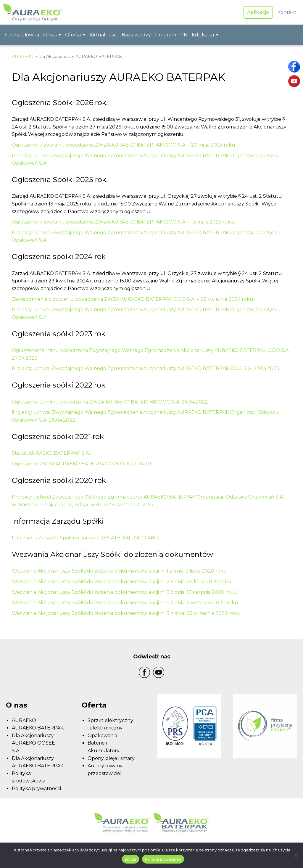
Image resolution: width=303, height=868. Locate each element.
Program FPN (171, 35)
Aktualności (103, 35)
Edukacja (203, 35)
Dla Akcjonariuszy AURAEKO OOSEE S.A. (33, 743)
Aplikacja (258, 12)
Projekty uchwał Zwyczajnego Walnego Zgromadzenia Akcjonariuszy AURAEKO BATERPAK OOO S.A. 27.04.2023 (146, 368)
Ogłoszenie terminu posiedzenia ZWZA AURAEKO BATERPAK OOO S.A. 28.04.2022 (110, 402)
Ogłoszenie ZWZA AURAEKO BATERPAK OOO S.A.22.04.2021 (84, 464)
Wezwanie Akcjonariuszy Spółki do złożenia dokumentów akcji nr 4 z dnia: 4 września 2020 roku (125, 603)
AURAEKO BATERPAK (38, 728)
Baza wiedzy (136, 35)
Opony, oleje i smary (111, 758)
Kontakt (287, 12)
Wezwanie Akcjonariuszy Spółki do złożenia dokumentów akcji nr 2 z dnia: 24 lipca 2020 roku (121, 582)
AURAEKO (23, 57)
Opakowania (102, 736)
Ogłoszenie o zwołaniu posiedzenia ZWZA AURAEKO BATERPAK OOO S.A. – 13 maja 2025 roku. (123, 222)
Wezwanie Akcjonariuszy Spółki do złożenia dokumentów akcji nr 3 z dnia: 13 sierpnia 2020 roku (124, 592)
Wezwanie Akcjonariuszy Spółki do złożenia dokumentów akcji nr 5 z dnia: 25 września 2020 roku (126, 613)
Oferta (73, 35)
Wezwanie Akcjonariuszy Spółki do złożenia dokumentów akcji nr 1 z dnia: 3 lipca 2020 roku (119, 571)
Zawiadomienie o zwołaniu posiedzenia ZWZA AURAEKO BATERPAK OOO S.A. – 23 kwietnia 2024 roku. (133, 299)
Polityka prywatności (36, 789)
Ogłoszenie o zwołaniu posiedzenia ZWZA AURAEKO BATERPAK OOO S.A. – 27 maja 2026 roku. (124, 145)
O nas (50, 35)
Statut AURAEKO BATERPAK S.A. (51, 453)
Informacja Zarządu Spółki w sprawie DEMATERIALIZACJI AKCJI (86, 538)
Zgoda (130, 859)
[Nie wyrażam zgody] (296, 855)
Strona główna (22, 35)
